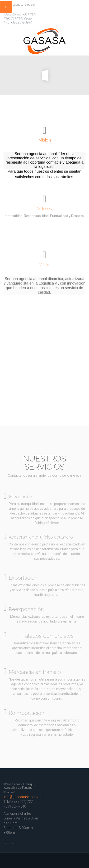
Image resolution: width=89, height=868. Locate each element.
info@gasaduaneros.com (20, 5)
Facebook (81, 5)
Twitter (71, 5)
